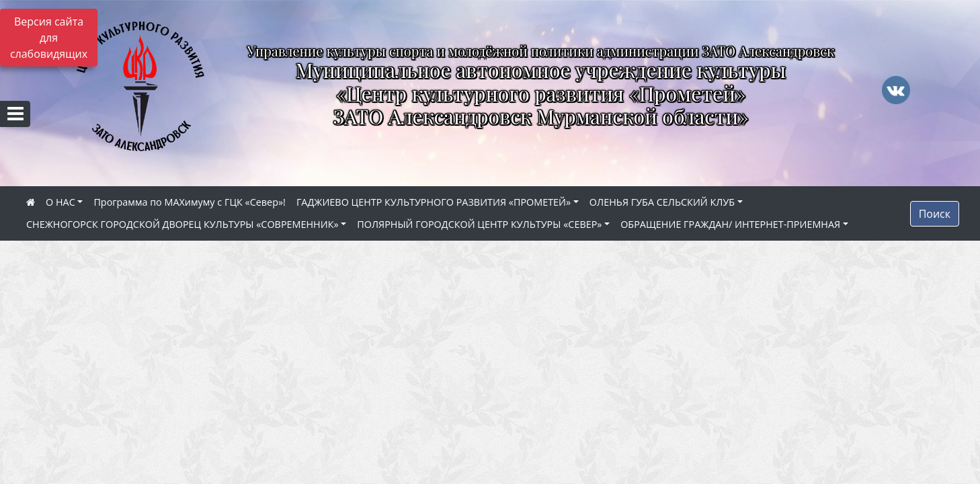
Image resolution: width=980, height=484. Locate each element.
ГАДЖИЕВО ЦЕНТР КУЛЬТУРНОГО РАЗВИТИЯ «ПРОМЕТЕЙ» (434, 202)
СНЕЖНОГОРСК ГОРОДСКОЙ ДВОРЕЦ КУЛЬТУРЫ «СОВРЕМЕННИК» (182, 224)
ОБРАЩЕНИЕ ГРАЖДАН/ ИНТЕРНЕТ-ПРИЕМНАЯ (730, 224)
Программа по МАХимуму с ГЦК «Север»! (189, 202)
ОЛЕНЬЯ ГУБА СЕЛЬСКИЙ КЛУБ (662, 202)
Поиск (935, 214)
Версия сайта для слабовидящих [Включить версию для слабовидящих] (49, 38)
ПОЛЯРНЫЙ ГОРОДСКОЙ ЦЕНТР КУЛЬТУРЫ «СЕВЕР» (479, 224)
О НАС (60, 202)
